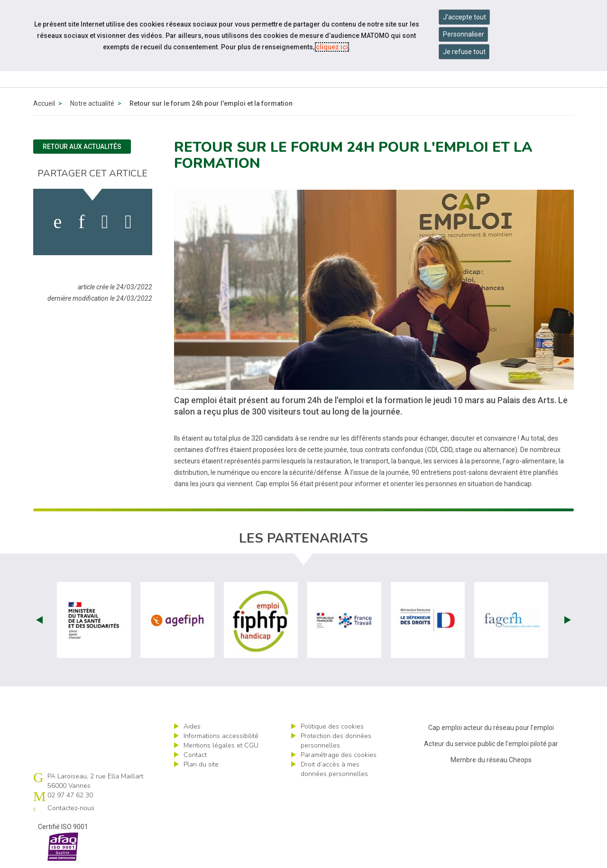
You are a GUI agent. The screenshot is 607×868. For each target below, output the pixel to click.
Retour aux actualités (82, 147)
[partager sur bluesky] (128, 222)
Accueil (44, 103)
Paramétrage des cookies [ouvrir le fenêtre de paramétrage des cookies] (339, 755)
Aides (192, 726)
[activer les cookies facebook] (58, 222)
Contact (195, 755)
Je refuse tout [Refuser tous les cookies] (464, 52)
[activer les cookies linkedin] (81, 222)
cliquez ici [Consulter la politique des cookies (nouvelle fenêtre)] (332, 47)
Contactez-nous (71, 808)
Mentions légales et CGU (221, 745)
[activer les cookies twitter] (105, 222)
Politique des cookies (332, 726)
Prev (39, 620)
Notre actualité (92, 103)
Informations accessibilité (221, 736)
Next (568, 620)
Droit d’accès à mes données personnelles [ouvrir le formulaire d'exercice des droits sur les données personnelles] (334, 769)
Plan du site (201, 764)
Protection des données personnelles (336, 741)
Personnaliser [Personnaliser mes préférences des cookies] (464, 34)
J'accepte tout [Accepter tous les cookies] (464, 17)
